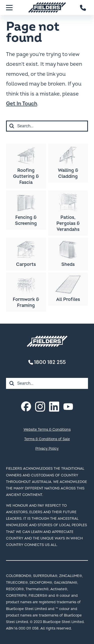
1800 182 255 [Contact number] (47, 362)
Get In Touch (22, 104)
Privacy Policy (47, 449)
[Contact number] (83, 8)
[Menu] (9, 8)
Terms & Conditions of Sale (47, 439)
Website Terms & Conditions (47, 430)
